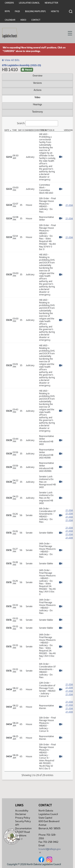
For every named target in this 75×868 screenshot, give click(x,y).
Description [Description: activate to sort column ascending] (46, 130)
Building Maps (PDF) (35, 11)
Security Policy (23, 821)
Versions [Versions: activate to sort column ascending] (67, 130)
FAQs (17, 11)
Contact (36, 20)
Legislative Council (29, 3)
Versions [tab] (37, 83)
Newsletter (51, 3)
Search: (37, 123)
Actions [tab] (37, 90)
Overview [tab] (37, 76)
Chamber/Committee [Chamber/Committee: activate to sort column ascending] (31, 130)
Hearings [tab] (37, 104)
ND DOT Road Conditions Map (23, 836)
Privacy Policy (23, 818)
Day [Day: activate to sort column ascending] (20, 130)
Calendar (10, 20)
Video (23, 20)
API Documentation (23, 827)
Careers (9, 3)
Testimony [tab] (37, 112)
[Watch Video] (61, 157)
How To (55, 11)
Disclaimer (21, 814)
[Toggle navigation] (68, 33)
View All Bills (11, 60)
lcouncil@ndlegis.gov (50, 850)
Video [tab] (37, 97)
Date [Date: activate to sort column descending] (7, 130)
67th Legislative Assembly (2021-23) (21, 65)
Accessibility (22, 811)
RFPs (7, 11)
